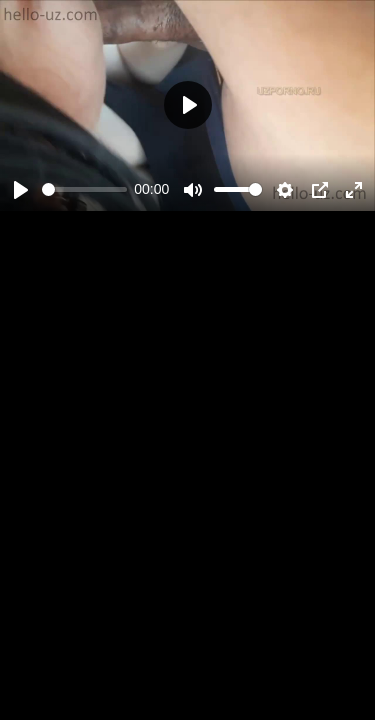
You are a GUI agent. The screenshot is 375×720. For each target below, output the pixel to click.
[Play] (21, 190)
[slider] (84, 189)
